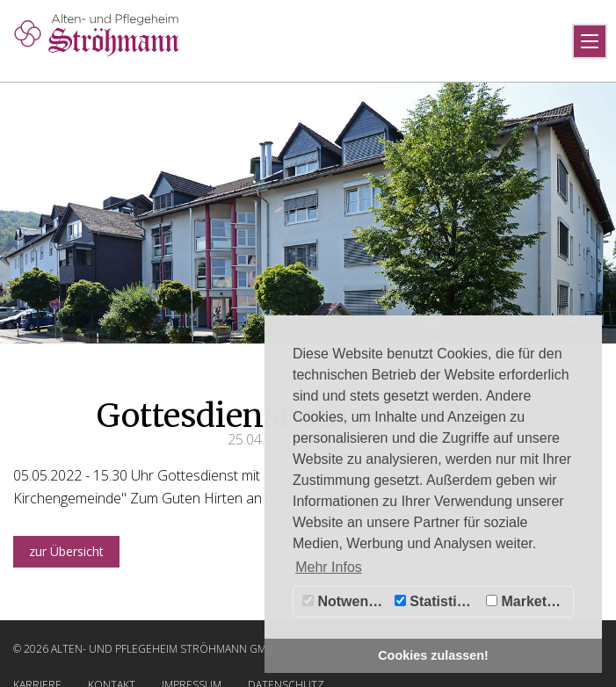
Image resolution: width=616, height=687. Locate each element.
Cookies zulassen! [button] (433, 655)
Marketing (527, 601)
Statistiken (438, 601)
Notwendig (346, 601)
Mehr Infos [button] (329, 567)
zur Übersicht (66, 551)
